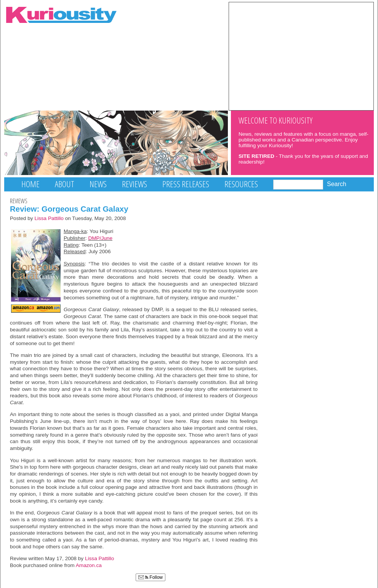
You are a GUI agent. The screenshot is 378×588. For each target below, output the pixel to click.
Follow (151, 577)
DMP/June (100, 238)
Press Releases (186, 184)
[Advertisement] (301, 56)
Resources (241, 184)
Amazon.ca (89, 565)
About (65, 184)
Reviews (135, 184)
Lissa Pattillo (49, 218)
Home (30, 184)
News (98, 184)
